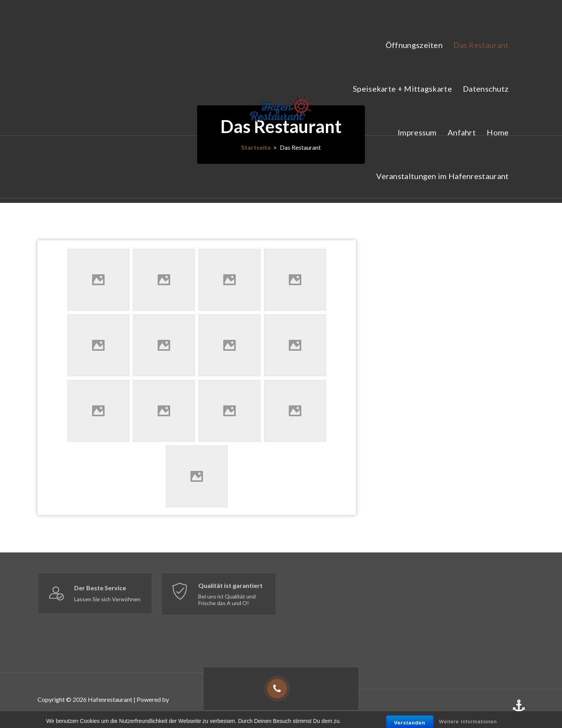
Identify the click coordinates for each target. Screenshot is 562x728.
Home (498, 132)
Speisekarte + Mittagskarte (402, 89)
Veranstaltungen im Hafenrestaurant (442, 176)
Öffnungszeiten (414, 45)
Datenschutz (486, 89)
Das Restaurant (481, 45)
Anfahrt (462, 132)
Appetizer (51, 712)
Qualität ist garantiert (230, 585)
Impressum (417, 132)
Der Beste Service (100, 588)
